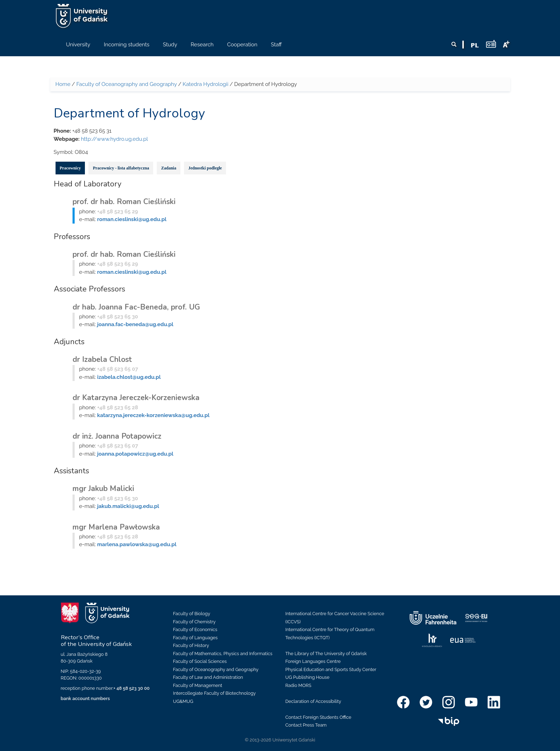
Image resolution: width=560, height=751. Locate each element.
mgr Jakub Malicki (103, 489)
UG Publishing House (308, 677)
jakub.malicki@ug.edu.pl (128, 506)
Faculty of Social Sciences (200, 661)
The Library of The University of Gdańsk (326, 654)
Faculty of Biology (192, 614)
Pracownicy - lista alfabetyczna (121, 168)
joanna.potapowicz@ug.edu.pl (135, 454)
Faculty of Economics (195, 629)
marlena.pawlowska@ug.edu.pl (137, 544)
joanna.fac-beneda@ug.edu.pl (135, 324)
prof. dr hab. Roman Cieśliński (124, 202)
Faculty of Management (198, 685)
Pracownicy (70, 168)
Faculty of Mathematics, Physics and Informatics (223, 654)
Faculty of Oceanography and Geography (127, 84)
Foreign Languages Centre (313, 661)
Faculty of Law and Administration (208, 677)
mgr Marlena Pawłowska (116, 527)
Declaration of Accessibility (313, 701)
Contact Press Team (306, 725)
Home (63, 84)
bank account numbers (85, 698)
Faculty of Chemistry (194, 622)
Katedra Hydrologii (205, 84)
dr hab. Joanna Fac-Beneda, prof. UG (136, 307)
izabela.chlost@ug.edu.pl (129, 377)
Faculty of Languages (195, 638)
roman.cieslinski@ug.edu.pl (132, 219)
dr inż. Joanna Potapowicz (117, 436)
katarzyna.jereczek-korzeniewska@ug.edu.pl (154, 415)
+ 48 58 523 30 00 (132, 688)
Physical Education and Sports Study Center (331, 669)
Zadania (169, 168)
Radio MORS (299, 685)
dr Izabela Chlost (102, 359)
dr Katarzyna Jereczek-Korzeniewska (136, 398)
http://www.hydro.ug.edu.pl (114, 139)
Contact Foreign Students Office (319, 717)
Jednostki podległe (205, 168)
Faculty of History (191, 645)
